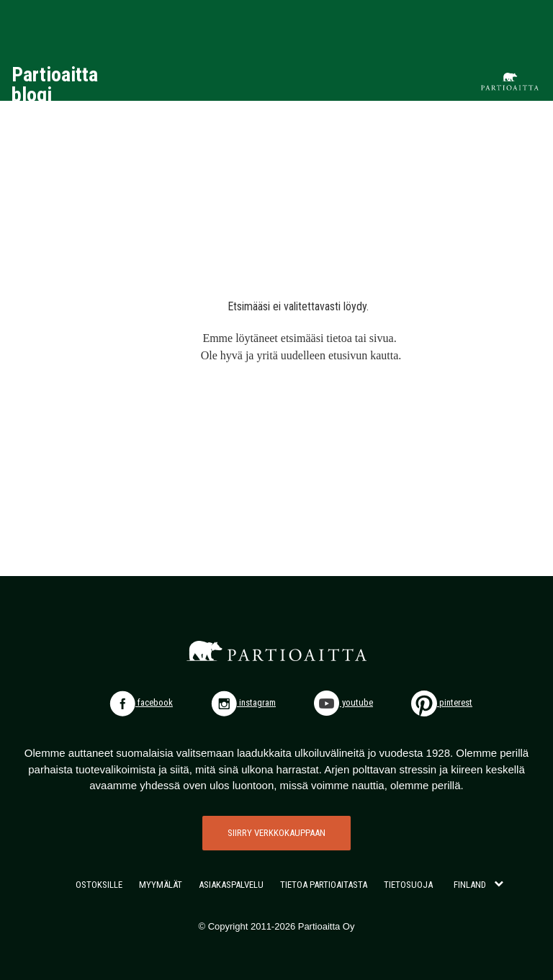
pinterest (442, 702)
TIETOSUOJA (408, 885)
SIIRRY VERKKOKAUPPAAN (276, 833)
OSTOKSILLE (99, 885)
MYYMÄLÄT (161, 885)
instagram (243, 702)
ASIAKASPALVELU (231, 885)
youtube (343, 702)
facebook (141, 702)
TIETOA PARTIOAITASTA (324, 885)
